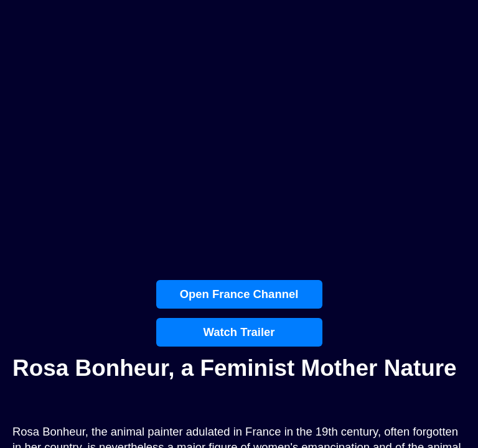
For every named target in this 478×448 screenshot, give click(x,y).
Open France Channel (239, 294)
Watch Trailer (239, 332)
